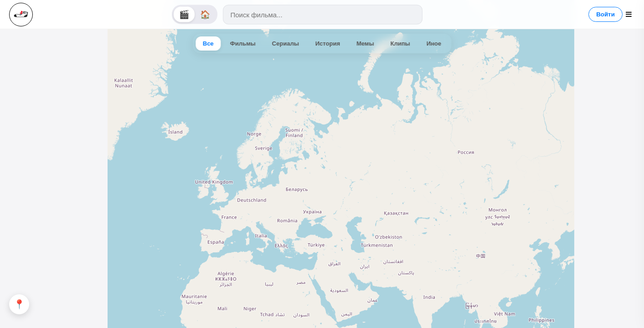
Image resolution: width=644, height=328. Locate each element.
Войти (605, 14)
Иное (434, 44)
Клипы (400, 44)
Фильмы (243, 44)
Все (208, 44)
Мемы (365, 44)
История (328, 44)
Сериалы (286, 44)
